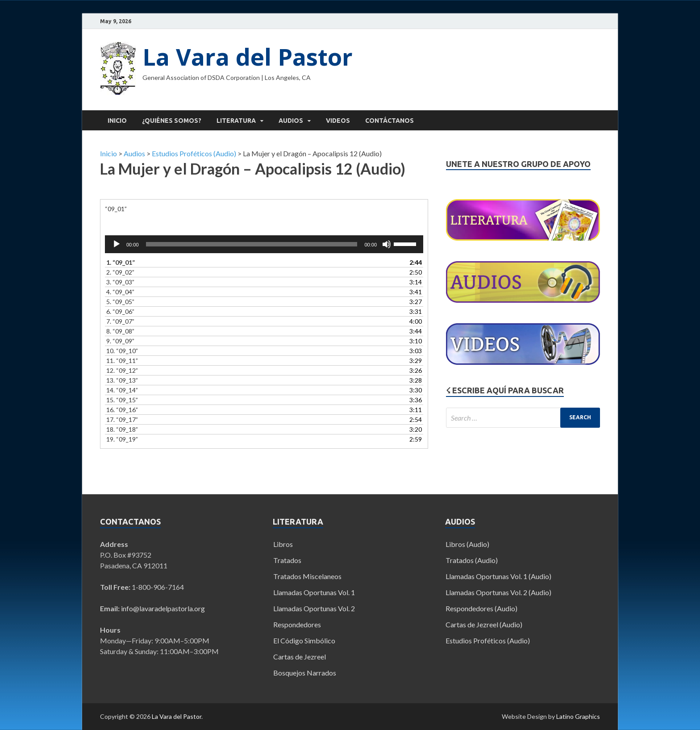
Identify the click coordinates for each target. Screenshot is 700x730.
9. (120, 341)
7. (120, 321)
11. (122, 361)
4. (120, 292)
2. (120, 272)
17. (122, 419)
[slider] (252, 244)
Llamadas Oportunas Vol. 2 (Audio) (498, 592)
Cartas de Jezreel (300, 657)
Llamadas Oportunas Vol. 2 (314, 608)
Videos (338, 121)
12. (122, 370)
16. (122, 410)
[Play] (117, 244)
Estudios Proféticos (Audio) (488, 640)
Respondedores (297, 624)
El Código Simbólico (304, 640)
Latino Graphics (578, 716)
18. (122, 429)
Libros (283, 544)
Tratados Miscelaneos (307, 576)
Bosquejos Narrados (305, 673)
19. (122, 439)
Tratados (287, 560)
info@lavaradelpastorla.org (163, 608)
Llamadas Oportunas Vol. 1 (314, 592)
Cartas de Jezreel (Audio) (484, 624)
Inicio (117, 121)
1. (121, 262)
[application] (264, 244)
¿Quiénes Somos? (172, 121)
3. (120, 282)
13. (122, 380)
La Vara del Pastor (248, 56)
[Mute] (387, 244)
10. (122, 351)
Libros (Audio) (467, 544)
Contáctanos (390, 121)
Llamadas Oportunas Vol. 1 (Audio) (498, 576)
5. (120, 302)
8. (120, 331)
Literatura (236, 121)
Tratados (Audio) (472, 560)
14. (122, 390)
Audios (291, 121)
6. (120, 311)
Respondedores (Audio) (481, 608)
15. (122, 400)
